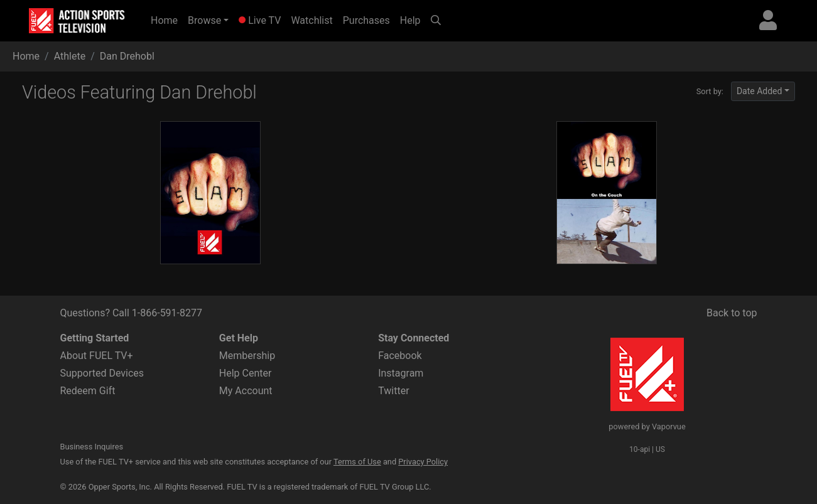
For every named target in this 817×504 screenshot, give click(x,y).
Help (410, 20)
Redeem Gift (88, 391)
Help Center (246, 373)
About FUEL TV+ (97, 356)
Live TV (260, 20)
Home (167, 19)
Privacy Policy (423, 462)
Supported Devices (102, 373)
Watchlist (311, 20)
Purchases (366, 20)
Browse (204, 20)
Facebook (400, 356)
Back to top (732, 313)
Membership (247, 356)
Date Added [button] (760, 91)
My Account (246, 391)
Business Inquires (92, 447)
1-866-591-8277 (167, 313)
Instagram (401, 373)
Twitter (393, 391)
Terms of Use (357, 462)
